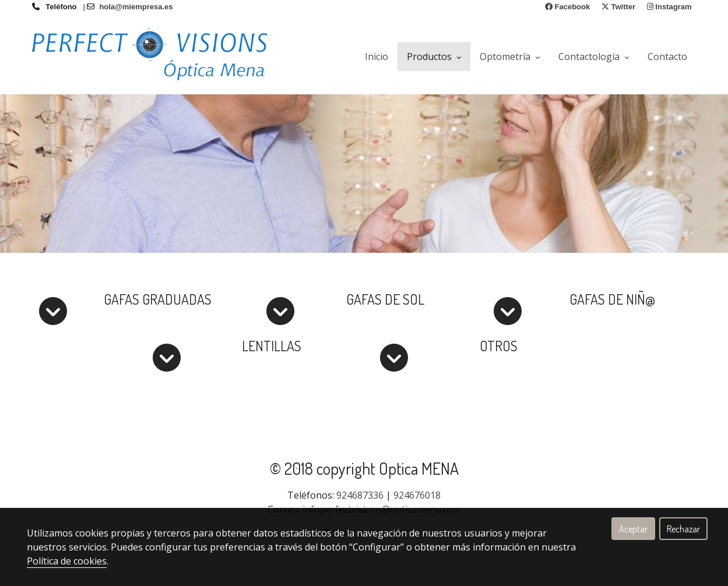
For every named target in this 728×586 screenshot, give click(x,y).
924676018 (417, 495)
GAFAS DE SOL (385, 299)
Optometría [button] (510, 57)
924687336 (360, 495)
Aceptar (633, 529)
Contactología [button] (594, 57)
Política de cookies (67, 561)
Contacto (667, 57)
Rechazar (683, 529)
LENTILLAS (272, 346)
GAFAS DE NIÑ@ (612, 299)
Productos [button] (434, 57)
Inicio (377, 57)
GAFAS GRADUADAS (158, 299)
